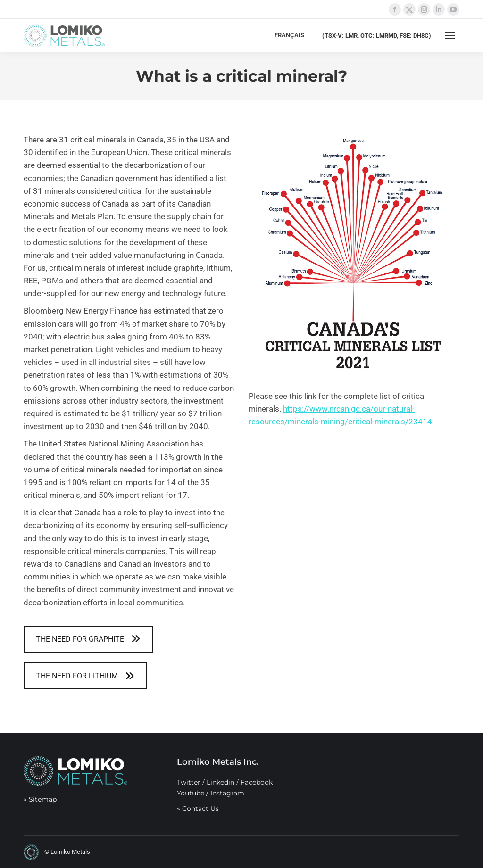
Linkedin (221, 782)
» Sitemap (40, 799)
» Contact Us (198, 809)
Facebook (257, 782)
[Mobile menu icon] (450, 35)
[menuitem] (289, 35)
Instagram (227, 793)
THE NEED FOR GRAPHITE (88, 639)
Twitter (189, 782)
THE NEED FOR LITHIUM (85, 676)
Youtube (191, 793)
